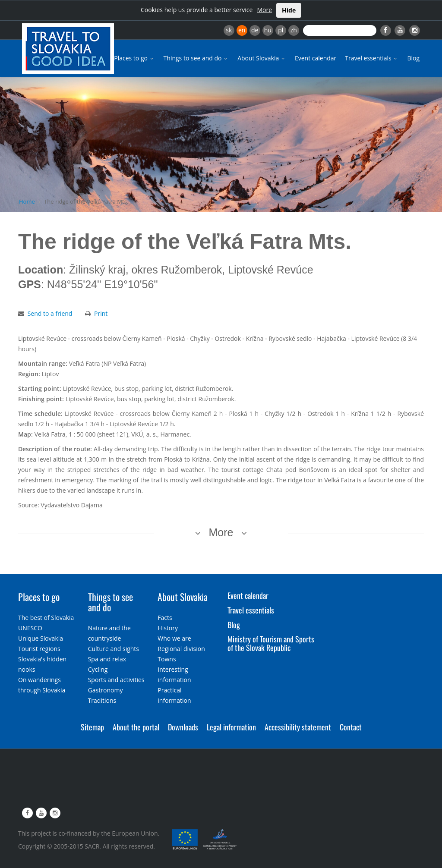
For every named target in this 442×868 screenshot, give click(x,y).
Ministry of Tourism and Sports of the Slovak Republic (271, 643)
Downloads (183, 727)
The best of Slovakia (46, 618)
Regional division (181, 649)
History (168, 628)
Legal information (231, 727)
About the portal (136, 727)
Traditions (102, 700)
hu (268, 30)
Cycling (98, 669)
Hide (289, 10)
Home (27, 201)
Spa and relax (107, 659)
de (255, 30)
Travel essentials (372, 58)
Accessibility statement (298, 727)
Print (101, 313)
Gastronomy (106, 690)
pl (281, 30)
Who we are (174, 638)
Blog (413, 58)
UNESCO (30, 628)
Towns (167, 659)
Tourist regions (39, 649)
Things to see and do (196, 58)
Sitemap (92, 727)
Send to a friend (50, 313)
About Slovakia (262, 58)
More (264, 10)
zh (294, 30)
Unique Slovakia (41, 638)
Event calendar (316, 58)
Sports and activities (116, 680)
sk (229, 30)
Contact (351, 727)
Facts (165, 618)
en (242, 30)
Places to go (134, 58)
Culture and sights (114, 649)
